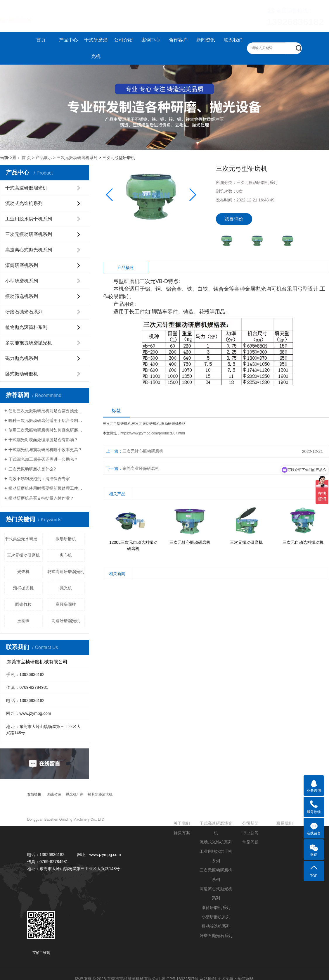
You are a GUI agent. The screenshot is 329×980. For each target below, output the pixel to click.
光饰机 (23, 572)
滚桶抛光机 (23, 588)
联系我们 (233, 40)
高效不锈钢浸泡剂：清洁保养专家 (39, 479)
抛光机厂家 (75, 794)
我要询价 (234, 219)
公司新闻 (250, 823)
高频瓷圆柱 (66, 604)
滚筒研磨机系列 (22, 265)
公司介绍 (123, 40)
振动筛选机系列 (22, 296)
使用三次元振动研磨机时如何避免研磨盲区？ (47, 430)
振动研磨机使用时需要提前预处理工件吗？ (47, 488)
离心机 (66, 555)
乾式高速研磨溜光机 (66, 572)
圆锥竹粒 (23, 604)
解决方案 (182, 833)
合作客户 (178, 40)
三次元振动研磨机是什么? (32, 469)
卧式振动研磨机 (22, 374)
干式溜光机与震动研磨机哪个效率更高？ (45, 450)
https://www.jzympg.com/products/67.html (153, 433)
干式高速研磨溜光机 (26, 188)
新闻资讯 (206, 40)
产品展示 (44, 158)
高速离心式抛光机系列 (29, 250)
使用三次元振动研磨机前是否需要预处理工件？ (47, 411)
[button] (192, 195)
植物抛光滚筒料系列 (26, 327)
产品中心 (68, 40)
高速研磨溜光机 (66, 621)
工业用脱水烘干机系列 (29, 219)
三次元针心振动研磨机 (143, 451)
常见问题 (250, 842)
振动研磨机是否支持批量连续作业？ (41, 498)
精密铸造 (54, 794)
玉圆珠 (23, 621)
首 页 (26, 158)
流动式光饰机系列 (24, 203)
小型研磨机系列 (22, 281)
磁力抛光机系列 (22, 358)
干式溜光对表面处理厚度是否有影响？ (43, 440)
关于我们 (182, 823)
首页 (41, 40)
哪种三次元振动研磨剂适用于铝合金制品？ (47, 420)
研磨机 (132, 281)
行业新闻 (250, 833)
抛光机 (66, 588)
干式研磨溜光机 (96, 48)
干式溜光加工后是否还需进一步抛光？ (43, 459)
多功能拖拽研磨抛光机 (29, 343)
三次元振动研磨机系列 (77, 158)
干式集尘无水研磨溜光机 (24, 539)
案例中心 (151, 40)
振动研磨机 (66, 539)
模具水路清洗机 (100, 794)
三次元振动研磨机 (23, 555)
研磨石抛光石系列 (24, 312)
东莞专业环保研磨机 (141, 468)
